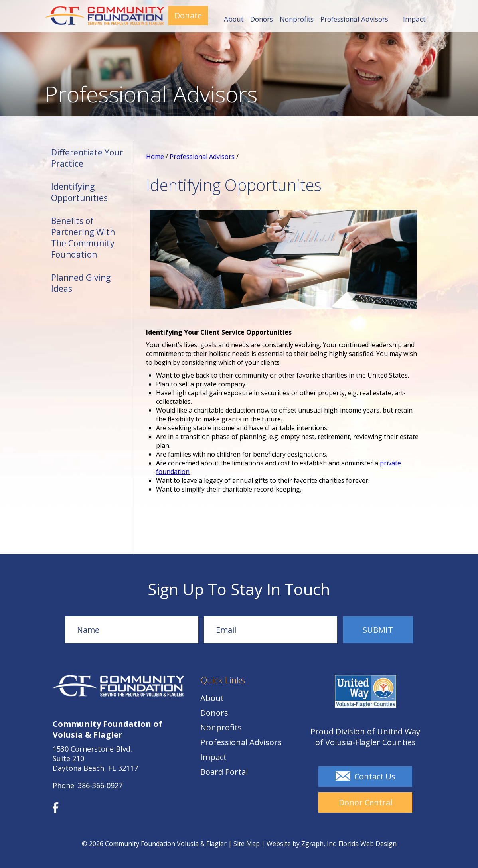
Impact (414, 19)
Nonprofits (297, 19)
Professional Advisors (354, 19)
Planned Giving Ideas (81, 283)
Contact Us (365, 776)
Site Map (247, 844)
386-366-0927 (100, 785)
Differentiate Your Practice (87, 158)
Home (155, 157)
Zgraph (312, 844)
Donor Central (365, 802)
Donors (262, 19)
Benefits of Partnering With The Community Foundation (83, 238)
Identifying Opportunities (79, 192)
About (234, 19)
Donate (188, 15)
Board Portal (224, 772)
